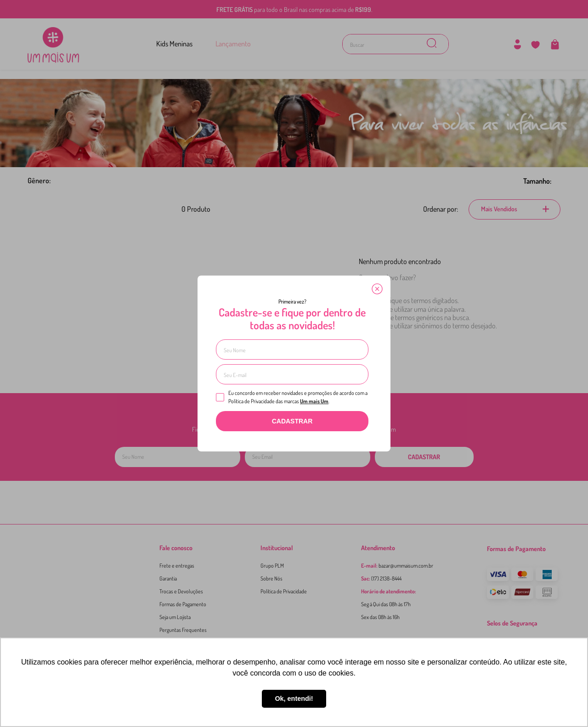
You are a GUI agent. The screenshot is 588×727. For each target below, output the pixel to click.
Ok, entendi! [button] (294, 699)
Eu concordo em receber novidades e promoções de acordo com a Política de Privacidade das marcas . (292, 397)
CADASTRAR (292, 421)
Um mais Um (314, 401)
